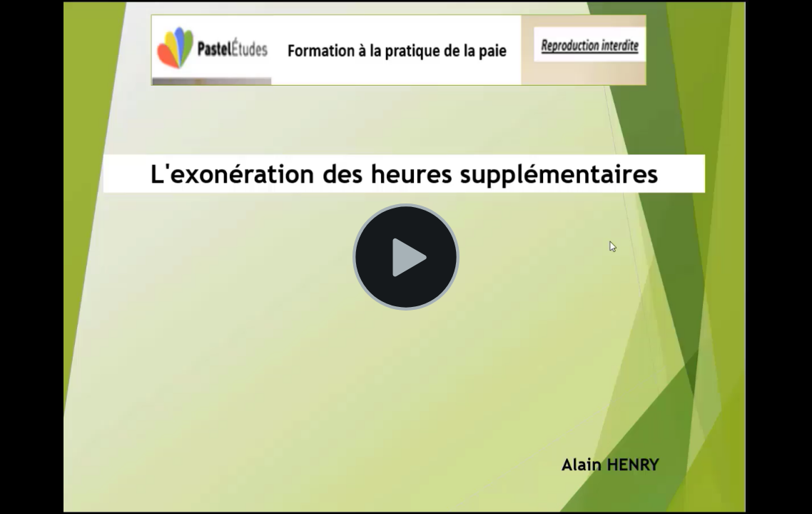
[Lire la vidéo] (406, 257)
